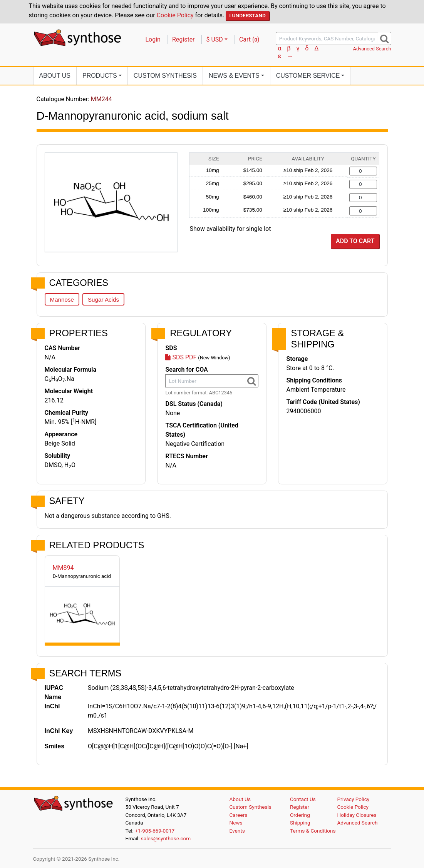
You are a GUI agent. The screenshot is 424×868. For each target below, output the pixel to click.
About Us (55, 76)
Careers (239, 815)
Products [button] (100, 76)
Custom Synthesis (165, 76)
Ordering (300, 815)
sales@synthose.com (166, 838)
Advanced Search (372, 49)
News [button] (234, 76)
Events (237, 831)
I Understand (247, 15)
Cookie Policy (175, 15)
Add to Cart (355, 241)
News (236, 823)
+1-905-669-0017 (155, 831)
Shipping (300, 823)
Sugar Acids (103, 300)
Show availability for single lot (230, 229)
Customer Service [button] (308, 76)
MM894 (63, 568)
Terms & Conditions (313, 831)
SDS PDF (181, 357)
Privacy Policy (354, 799)
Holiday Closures (357, 815)
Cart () (249, 39)
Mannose (62, 300)
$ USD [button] (215, 39)
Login (153, 39)
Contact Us (303, 799)
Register (184, 39)
